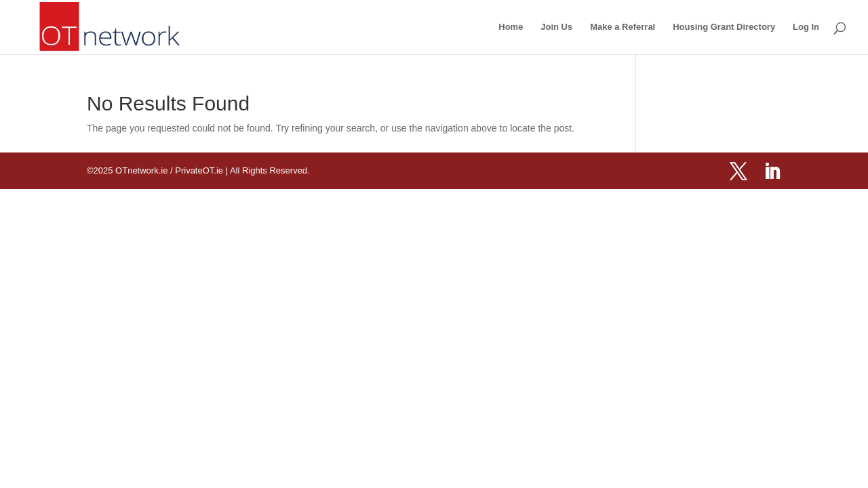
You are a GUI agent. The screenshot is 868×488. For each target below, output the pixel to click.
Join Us (556, 27)
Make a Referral (623, 27)
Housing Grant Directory (724, 27)
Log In (806, 27)
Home (511, 27)
